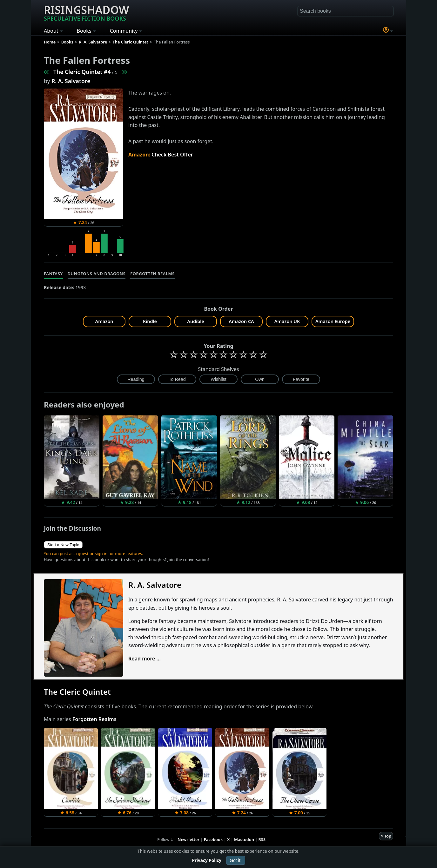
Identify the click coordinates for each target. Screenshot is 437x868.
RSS (262, 839)
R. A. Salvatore (71, 81)
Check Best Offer (172, 155)
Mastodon (244, 839)
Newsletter (188, 839)
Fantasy (53, 274)
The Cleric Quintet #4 (82, 72)
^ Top (386, 836)
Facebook (213, 839)
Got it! (235, 860)
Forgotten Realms (152, 274)
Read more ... (145, 659)
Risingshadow (86, 12)
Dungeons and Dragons (97, 274)
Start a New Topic (63, 545)
